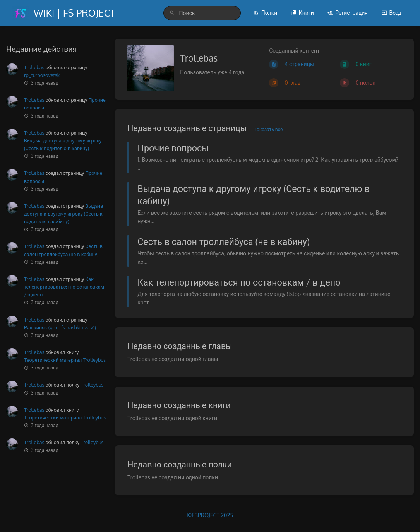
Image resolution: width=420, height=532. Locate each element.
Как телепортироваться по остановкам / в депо (64, 287)
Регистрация (348, 13)
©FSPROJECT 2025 (210, 515)
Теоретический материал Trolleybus (65, 360)
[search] (202, 13)
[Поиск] (172, 13)
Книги (303, 13)
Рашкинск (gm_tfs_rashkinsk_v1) (60, 327)
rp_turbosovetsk (42, 75)
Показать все (268, 129)
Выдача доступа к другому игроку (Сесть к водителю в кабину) (63, 214)
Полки (266, 13)
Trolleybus (92, 385)
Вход (392, 13)
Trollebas (34, 67)
